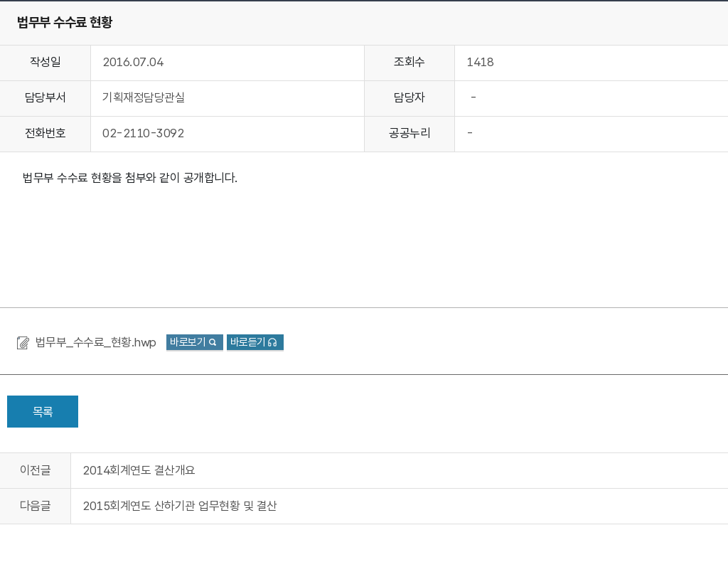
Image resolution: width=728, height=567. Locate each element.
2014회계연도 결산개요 (139, 470)
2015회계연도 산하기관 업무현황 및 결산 (180, 506)
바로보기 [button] (188, 342)
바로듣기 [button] (248, 342)
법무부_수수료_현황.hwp (98, 342)
